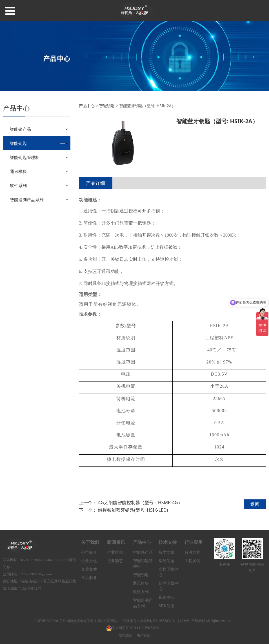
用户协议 (143, 635)
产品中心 (87, 106)
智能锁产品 (20, 129)
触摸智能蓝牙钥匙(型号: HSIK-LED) (133, 510)
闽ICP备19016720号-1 (157, 621)
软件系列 (18, 185)
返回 (255, 504)
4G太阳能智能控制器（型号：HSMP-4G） (140, 502)
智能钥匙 (18, 143)
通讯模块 (18, 171)
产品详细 (95, 183)
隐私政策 (126, 635)
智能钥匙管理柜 (25, 157)
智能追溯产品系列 (27, 199)
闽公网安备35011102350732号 (133, 628)
